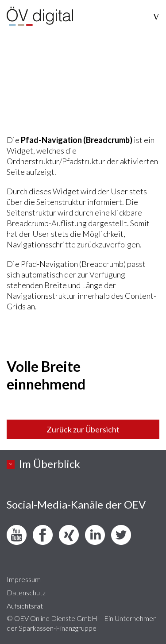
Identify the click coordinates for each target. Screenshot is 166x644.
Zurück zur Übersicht (83, 429)
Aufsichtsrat (25, 606)
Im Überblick (49, 464)
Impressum (24, 579)
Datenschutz (26, 592)
